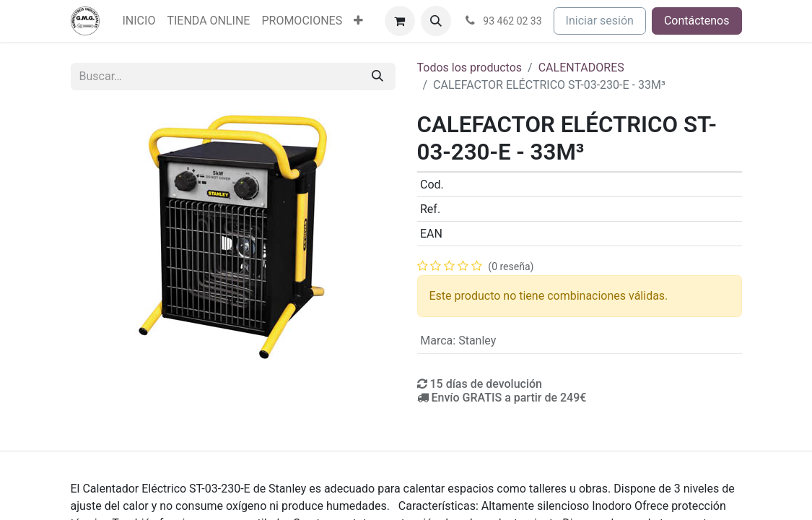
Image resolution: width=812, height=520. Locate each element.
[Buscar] (377, 77)
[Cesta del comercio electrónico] (400, 21)
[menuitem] (139, 21)
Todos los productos (470, 68)
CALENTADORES (581, 68)
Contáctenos (697, 21)
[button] (436, 21)
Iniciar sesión (600, 21)
